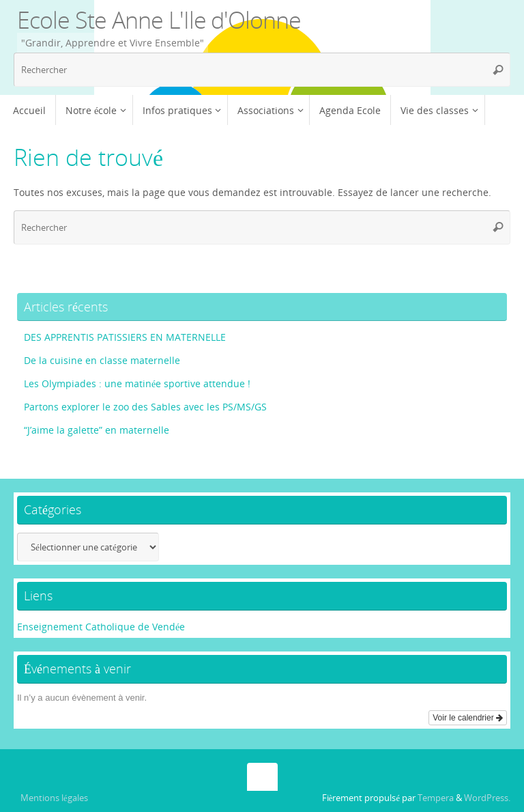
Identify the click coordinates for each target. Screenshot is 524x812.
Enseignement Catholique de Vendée (101, 627)
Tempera (436, 798)
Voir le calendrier (468, 718)
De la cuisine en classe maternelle (102, 360)
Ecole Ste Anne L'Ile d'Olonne (159, 20)
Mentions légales (54, 798)
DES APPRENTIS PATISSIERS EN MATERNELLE (125, 337)
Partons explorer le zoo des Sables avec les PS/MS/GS (145, 407)
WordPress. (487, 798)
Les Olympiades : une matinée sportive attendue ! (137, 383)
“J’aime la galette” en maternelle (97, 430)
